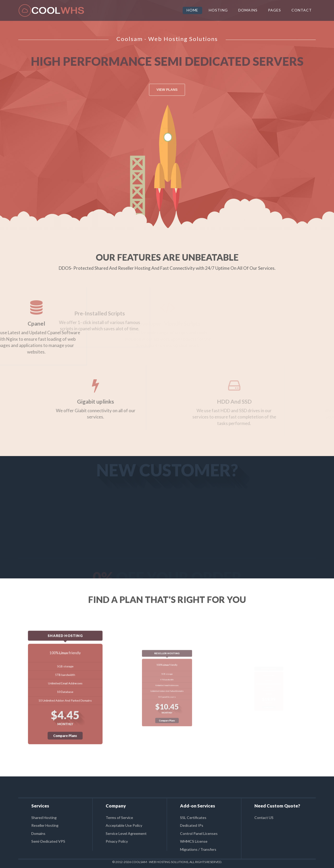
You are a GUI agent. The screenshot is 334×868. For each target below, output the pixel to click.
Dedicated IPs (192, 825)
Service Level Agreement (126, 833)
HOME (193, 10)
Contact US (264, 818)
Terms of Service (119, 818)
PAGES (275, 10)
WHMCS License (194, 841)
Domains (38, 833)
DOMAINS (248, 10)
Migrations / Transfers (198, 849)
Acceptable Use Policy (124, 825)
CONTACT (302, 10)
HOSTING (218, 10)
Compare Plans (65, 710)
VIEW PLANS (167, 90)
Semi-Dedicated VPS (48, 841)
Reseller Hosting (45, 825)
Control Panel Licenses (199, 833)
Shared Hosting (44, 818)
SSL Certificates (193, 818)
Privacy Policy (117, 841)
